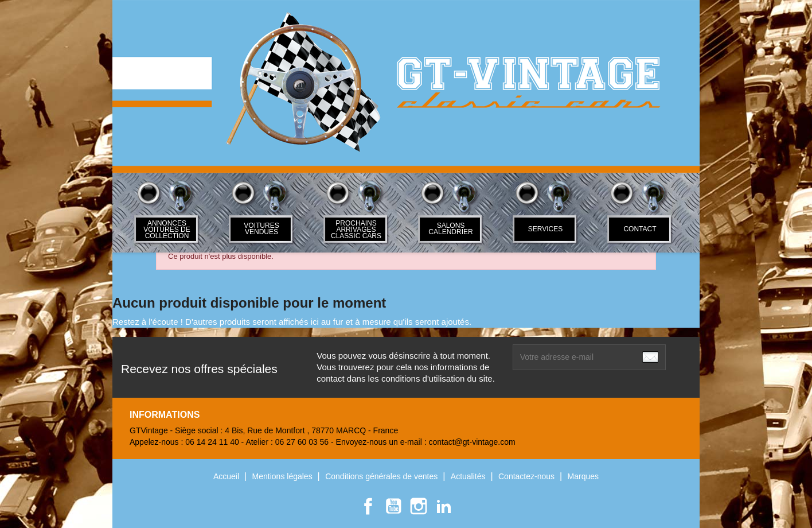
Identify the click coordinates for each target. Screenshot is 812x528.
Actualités (469, 476)
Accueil (227, 476)
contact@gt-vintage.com (472, 442)
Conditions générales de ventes (382, 476)
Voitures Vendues (261, 229)
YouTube (393, 506)
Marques (583, 476)
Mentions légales (284, 476)
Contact (640, 229)
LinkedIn (444, 506)
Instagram (419, 506)
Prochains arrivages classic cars (356, 230)
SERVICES (545, 229)
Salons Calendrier (450, 229)
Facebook (368, 506)
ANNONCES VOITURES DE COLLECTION (167, 230)
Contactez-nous (528, 476)
